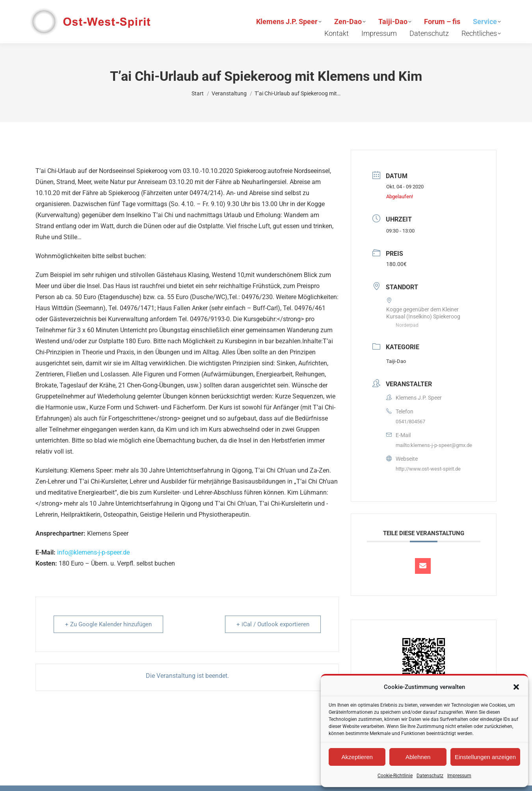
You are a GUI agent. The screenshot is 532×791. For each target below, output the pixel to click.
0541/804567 (410, 422)
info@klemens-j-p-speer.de (93, 552)
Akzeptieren (357, 757)
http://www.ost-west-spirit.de (428, 469)
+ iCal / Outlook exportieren (273, 624)
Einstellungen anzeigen (485, 757)
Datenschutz (430, 776)
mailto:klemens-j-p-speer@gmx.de (434, 445)
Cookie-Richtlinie (395, 776)
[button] (516, 687)
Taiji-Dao (396, 361)
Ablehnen (418, 757)
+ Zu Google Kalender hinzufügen (108, 624)
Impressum (459, 776)
